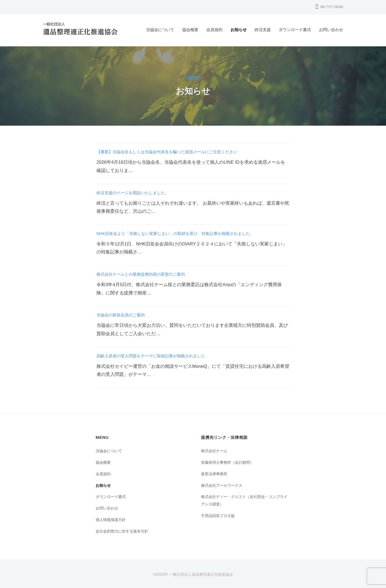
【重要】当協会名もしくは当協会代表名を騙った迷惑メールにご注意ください (176, 152)
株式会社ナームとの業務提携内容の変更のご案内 (147, 274)
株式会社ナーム (215, 451)
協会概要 (190, 30)
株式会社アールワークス (223, 485)
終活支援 (263, 30)
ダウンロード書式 (295, 30)
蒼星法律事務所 (215, 474)
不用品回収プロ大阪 (219, 516)
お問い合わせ (331, 30)
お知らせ (239, 30)
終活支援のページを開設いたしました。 (138, 193)
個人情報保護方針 (112, 520)
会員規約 (214, 30)
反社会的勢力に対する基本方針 (124, 531)
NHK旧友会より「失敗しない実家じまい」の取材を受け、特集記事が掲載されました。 (186, 233)
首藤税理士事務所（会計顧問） (229, 462)
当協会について (160, 30)
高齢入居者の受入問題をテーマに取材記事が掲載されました (158, 356)
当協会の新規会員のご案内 (124, 315)
